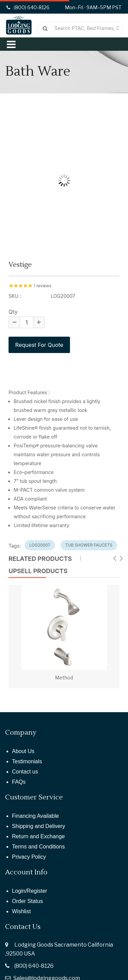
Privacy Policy (29, 857)
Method (64, 678)
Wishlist (21, 911)
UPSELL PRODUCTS (38, 571)
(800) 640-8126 (34, 966)
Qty (13, 312)
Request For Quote (39, 345)
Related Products (40, 559)
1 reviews (42, 286)
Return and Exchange (38, 836)
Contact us (25, 772)
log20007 (40, 545)
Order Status (27, 901)
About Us (23, 751)
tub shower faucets (89, 545)
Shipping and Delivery (39, 826)
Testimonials (27, 761)
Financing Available (35, 816)
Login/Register (30, 891)
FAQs (19, 782)
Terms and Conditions (38, 847)
